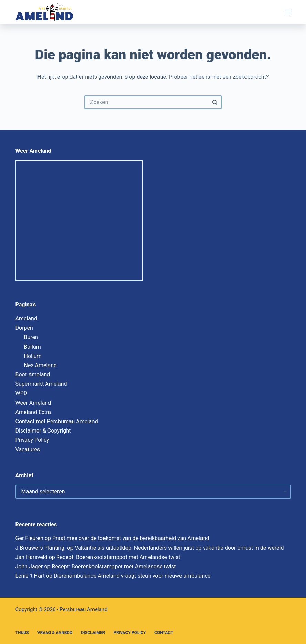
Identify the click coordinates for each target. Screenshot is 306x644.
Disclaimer (93, 633)
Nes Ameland (41, 365)
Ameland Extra (33, 412)
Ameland (26, 319)
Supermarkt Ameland (41, 384)
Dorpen (24, 328)
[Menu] (288, 12)
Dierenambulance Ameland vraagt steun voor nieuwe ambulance (132, 576)
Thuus (22, 633)
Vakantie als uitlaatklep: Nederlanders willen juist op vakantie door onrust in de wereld (179, 548)
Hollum (33, 356)
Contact (164, 633)
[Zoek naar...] (146, 102)
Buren (31, 337)
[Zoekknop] (215, 102)
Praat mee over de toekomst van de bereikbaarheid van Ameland (131, 538)
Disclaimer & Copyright (43, 431)
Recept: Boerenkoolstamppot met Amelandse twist (118, 557)
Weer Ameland (33, 403)
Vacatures (28, 450)
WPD (21, 393)
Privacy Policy (32, 440)
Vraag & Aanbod (55, 633)
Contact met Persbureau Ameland (57, 421)
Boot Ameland (33, 375)
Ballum (32, 347)
